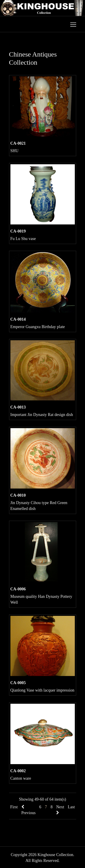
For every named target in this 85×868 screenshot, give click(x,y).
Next (60, 810)
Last (71, 807)
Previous (28, 810)
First (14, 807)
